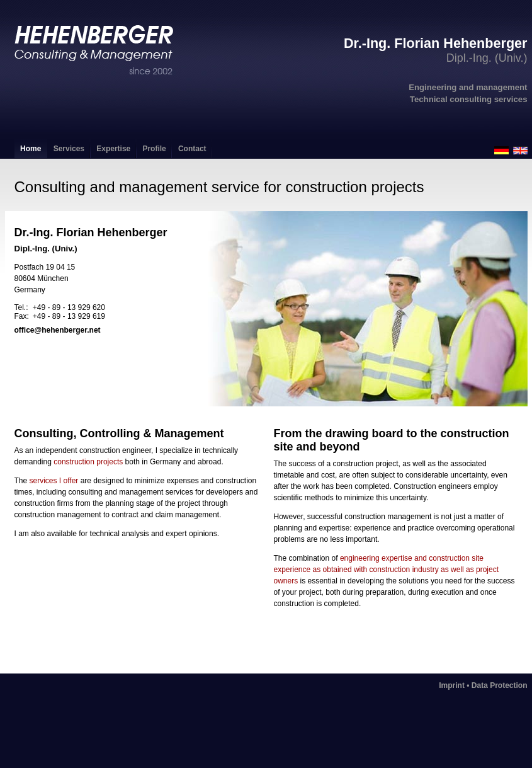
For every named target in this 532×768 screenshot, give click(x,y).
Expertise (113, 149)
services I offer (54, 481)
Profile (154, 149)
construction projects (88, 462)
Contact (192, 149)
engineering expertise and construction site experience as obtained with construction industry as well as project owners (387, 570)
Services (69, 149)
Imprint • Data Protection (483, 685)
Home (31, 149)
